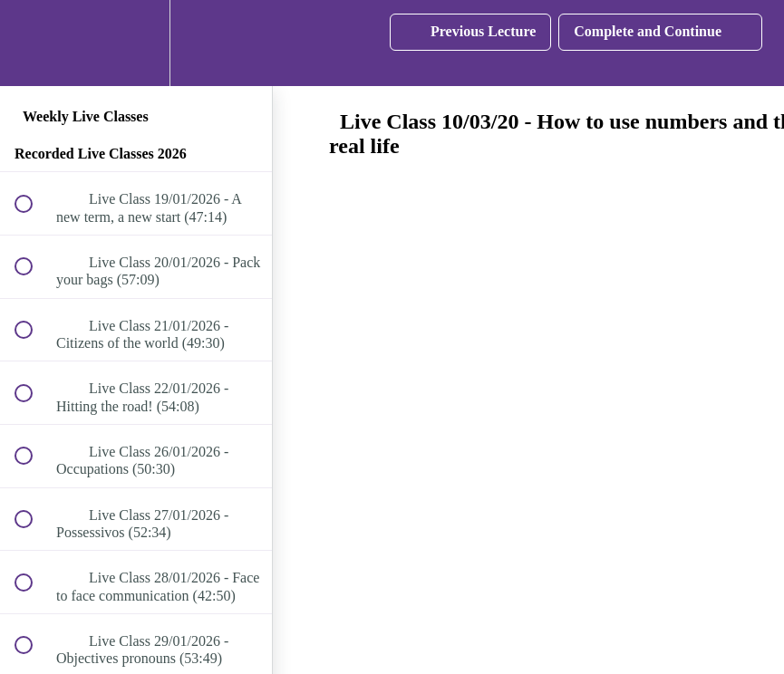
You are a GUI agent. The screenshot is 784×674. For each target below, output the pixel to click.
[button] (34, 43)
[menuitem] (136, 43)
